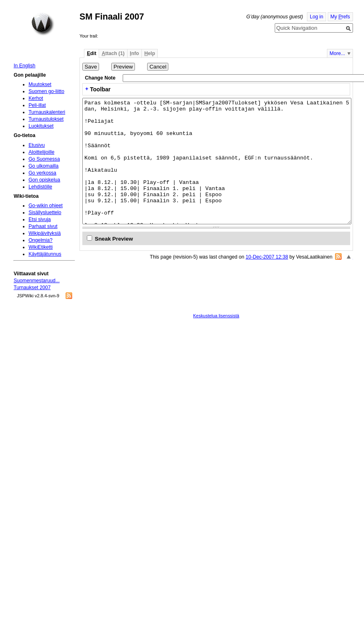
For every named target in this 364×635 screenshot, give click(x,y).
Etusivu (37, 145)
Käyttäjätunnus (45, 254)
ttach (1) (113, 53)
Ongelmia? (41, 240)
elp (150, 53)
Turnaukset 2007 (32, 288)
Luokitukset (41, 126)
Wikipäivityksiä (45, 233)
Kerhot (36, 98)
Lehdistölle (40, 187)
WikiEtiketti (41, 247)
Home (43, 24)
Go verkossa (42, 173)
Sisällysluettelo (45, 212)
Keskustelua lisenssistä (216, 316)
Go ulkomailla (44, 166)
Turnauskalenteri (47, 112)
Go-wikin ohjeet (46, 206)
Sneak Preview (114, 239)
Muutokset (40, 84)
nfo (135, 53)
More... (338, 53)
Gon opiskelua (44, 180)
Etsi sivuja (40, 219)
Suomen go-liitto (46, 91)
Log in (317, 17)
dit (92, 53)
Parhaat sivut (43, 226)
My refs (340, 17)
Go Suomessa (44, 159)
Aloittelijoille (42, 152)
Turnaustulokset (46, 119)
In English (24, 66)
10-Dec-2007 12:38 (267, 257)
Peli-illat (37, 105)
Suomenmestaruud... (36, 281)
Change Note (100, 78)
